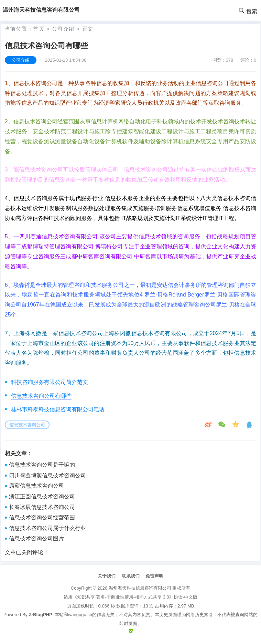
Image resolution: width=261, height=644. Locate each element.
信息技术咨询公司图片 (36, 538)
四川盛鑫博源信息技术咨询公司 (47, 475)
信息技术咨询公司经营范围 (42, 517)
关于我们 (107, 576)
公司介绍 (63, 29)
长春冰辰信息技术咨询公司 (42, 507)
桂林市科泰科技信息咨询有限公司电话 (58, 409)
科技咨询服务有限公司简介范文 (50, 382)
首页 (39, 29)
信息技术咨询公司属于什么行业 (47, 528)
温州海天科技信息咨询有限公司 (140, 588)
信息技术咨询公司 (27, 425)
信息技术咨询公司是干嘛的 (42, 465)
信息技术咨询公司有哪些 (41, 396)
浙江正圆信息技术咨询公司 (42, 496)
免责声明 (154, 576)
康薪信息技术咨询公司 (36, 486)
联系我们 (131, 576)
